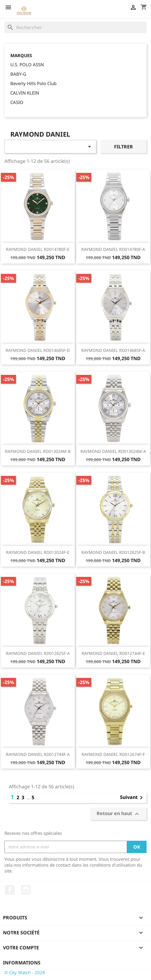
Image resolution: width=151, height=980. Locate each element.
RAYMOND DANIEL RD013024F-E (38, 552)
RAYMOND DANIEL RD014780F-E (38, 249)
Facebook (10, 890)
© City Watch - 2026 (25, 972)
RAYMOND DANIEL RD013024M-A (113, 451)
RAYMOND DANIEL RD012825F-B (113, 552)
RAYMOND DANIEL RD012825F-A (38, 653)
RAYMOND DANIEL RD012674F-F (113, 754)
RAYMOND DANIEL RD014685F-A (113, 350)
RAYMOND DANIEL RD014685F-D (38, 350)
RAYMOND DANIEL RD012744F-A (38, 754)
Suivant (132, 798)
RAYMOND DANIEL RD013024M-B (38, 451)
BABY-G (18, 74)
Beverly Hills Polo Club (33, 83)
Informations (22, 963)
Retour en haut (118, 814)
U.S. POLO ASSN (27, 64)
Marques (21, 56)
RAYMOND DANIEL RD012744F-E (113, 653)
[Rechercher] (75, 27)
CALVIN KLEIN (25, 93)
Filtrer (124, 147)
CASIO (17, 102)
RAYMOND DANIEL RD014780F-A (113, 249)
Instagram (26, 890)
